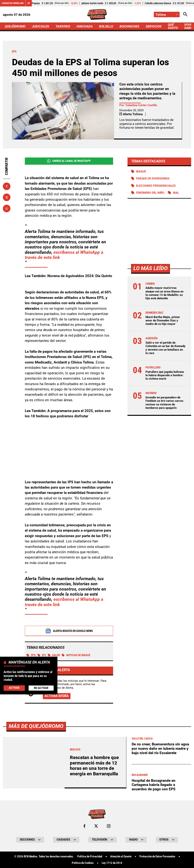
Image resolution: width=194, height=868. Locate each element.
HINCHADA (85, 26)
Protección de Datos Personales (157, 857)
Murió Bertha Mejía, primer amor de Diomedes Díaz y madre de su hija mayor (163, 320)
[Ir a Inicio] (97, 14)
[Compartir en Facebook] (7, 186)
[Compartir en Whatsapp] (7, 208)
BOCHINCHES (129, 26)
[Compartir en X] (7, 197)
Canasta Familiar (13, 3)
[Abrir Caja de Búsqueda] (185, 14)
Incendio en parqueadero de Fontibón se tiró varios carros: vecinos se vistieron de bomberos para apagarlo (165, 403)
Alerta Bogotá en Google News (69, 631)
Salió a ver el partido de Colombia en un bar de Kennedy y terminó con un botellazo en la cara (165, 348)
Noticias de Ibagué (76, 655)
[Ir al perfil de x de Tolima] (96, 826)
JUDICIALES (40, 26)
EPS (31, 655)
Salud (54, 655)
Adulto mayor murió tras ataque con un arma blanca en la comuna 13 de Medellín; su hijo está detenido (164, 293)
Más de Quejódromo (36, 726)
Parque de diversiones (153, 179)
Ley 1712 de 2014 (112, 863)
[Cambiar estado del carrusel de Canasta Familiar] (29, 3)
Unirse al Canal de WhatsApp (69, 161)
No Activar (41, 688)
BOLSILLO (106, 26)
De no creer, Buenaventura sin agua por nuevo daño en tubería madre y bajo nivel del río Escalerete (160, 748)
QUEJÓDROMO (15, 26)
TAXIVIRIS (63, 26)
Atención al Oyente (121, 857)
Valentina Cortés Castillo (141, 105)
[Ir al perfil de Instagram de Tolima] (109, 826)
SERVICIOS (154, 26)
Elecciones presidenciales (156, 186)
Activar (14, 688)
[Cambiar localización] (167, 14)
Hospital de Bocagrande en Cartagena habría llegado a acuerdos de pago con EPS (154, 785)
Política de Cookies (83, 863)
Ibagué (141, 172)
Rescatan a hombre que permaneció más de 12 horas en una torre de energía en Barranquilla (94, 766)
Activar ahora (57, 696)
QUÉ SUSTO (173, 26)
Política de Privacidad (90, 857)
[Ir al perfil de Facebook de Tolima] (84, 826)
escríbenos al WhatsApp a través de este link (64, 255)
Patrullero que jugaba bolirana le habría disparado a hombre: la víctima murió (165, 375)
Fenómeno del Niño (150, 193)
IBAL (176, 193)
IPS (42, 655)
